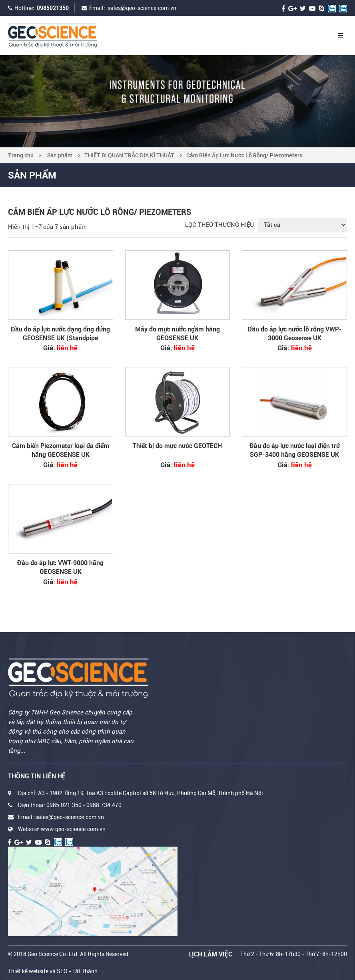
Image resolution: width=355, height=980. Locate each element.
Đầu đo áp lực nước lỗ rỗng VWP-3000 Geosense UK (295, 334)
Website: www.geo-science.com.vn (62, 829)
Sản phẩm (60, 155)
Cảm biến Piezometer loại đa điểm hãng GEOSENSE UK (61, 450)
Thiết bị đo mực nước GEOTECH (177, 446)
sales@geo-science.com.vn (142, 8)
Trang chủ (21, 155)
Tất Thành (85, 971)
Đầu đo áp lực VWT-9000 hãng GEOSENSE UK (60, 567)
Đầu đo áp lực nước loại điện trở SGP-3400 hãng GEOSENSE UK (295, 450)
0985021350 (53, 8)
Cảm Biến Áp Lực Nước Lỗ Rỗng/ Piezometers (244, 155)
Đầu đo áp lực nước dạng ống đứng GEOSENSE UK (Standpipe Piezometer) (60, 334)
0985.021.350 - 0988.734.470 (84, 805)
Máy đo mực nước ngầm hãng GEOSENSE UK (177, 334)
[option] (177, 101)
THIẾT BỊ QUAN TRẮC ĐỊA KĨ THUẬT (129, 155)
